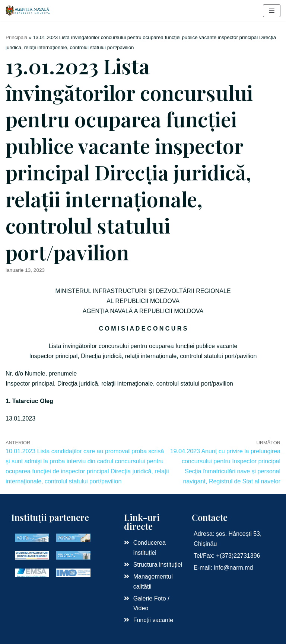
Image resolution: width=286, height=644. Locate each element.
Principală (17, 37)
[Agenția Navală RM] (28, 11)
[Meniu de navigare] (272, 11)
